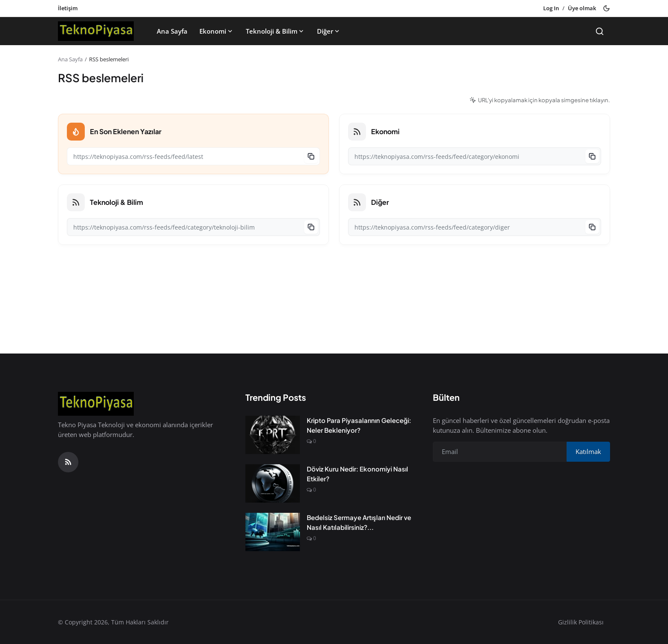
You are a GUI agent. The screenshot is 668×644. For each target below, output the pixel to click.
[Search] (600, 31)
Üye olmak (582, 8)
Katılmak (588, 451)
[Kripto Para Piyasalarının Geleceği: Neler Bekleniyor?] (273, 435)
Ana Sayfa (172, 31)
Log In (551, 8)
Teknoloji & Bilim (275, 31)
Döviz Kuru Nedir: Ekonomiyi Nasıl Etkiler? (357, 474)
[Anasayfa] (96, 31)
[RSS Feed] (68, 462)
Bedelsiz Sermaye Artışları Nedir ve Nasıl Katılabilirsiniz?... (359, 522)
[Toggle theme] (606, 8)
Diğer (329, 31)
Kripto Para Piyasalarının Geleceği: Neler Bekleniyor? (359, 425)
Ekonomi (217, 31)
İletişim (68, 8)
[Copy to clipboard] (311, 156)
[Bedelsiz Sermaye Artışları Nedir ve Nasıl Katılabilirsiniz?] (273, 532)
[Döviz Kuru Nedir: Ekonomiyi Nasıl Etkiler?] (273, 483)
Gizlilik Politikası (581, 622)
